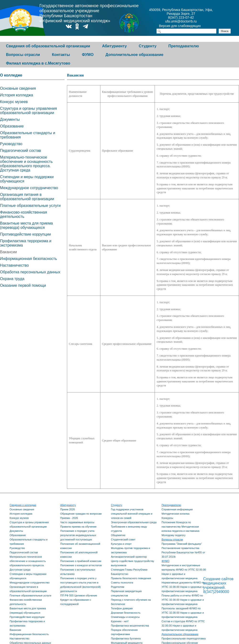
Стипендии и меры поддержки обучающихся (27, 179)
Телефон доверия (122, 608)
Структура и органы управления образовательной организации (28, 111)
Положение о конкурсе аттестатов (81, 565)
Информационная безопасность (28, 259)
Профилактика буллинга (126, 638)
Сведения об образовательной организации (48, 46)
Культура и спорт (121, 544)
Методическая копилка (176, 514)
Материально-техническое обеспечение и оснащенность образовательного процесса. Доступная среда (26, 164)
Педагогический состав (21, 151)
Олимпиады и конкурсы (125, 617)
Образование (12, 126)
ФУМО (88, 55)
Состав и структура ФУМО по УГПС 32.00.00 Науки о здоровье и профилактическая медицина (183, 626)
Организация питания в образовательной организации (27, 197)
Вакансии (8, 252)
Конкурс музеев (14, 102)
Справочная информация (177, 509)
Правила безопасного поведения (131, 578)
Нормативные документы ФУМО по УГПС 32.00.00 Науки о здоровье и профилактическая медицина (183, 587)
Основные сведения (18, 88)
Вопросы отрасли (23, 55)
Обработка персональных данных (30, 272)
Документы (10, 119)
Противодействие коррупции (25, 234)
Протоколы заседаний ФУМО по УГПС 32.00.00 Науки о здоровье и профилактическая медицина (183, 613)
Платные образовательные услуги (30, 206)
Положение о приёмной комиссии (81, 561)
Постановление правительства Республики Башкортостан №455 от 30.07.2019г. (183, 552)
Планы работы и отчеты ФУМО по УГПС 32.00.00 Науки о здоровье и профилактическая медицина (183, 600)
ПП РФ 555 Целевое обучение (79, 595)
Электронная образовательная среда (134, 522)
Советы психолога (122, 583)
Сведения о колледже (23, 505)
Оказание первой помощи (23, 285)
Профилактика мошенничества (130, 626)
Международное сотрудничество (29, 188)
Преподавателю (184, 46)
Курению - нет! (120, 621)
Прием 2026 (68, 509)
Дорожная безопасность (126, 613)
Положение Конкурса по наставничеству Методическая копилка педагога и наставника (180, 527)
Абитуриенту (114, 46)
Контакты (61, 55)
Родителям (118, 587)
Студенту (147, 46)
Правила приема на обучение (78, 527)
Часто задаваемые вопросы (77, 522)
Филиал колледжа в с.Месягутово (38, 63)
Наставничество (14, 265)
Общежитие (118, 535)
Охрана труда (12, 279)
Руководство (11, 144)
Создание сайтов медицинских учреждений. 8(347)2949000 (218, 585)
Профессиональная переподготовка (184, 638)
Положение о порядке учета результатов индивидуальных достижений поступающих (78, 535)
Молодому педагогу (174, 535)
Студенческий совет (123, 539)
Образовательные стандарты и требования (28, 135)
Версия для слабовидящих (184, 26)
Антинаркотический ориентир (129, 557)
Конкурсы (167, 518)
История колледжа (16, 95)
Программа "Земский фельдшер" (182, 544)
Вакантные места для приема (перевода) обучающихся (26, 225)
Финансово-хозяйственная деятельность (24, 214)
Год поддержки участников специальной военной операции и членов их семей (132, 514)
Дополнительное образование (134, 55)
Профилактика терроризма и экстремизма (26, 243)
